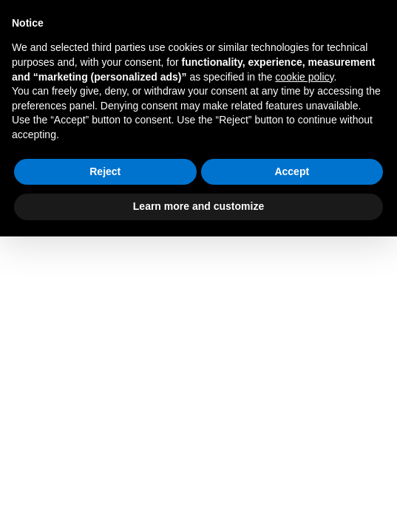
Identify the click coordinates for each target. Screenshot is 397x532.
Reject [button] (105, 171)
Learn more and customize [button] (198, 206)
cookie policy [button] (304, 77)
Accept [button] (292, 171)
